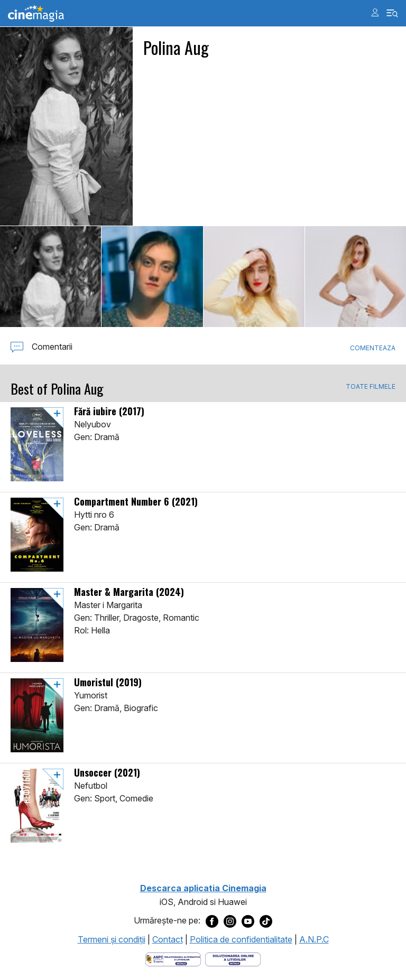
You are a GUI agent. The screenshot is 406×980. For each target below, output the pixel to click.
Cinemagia (36, 13)
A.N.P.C (314, 939)
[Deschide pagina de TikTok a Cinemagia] (266, 921)
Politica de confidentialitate (241, 939)
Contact (168, 939)
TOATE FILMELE (371, 387)
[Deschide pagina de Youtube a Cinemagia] (248, 921)
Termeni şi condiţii (112, 939)
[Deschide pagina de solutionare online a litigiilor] (233, 959)
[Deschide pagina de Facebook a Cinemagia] (212, 921)
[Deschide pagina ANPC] (173, 959)
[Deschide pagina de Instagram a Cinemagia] (230, 921)
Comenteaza (373, 348)
